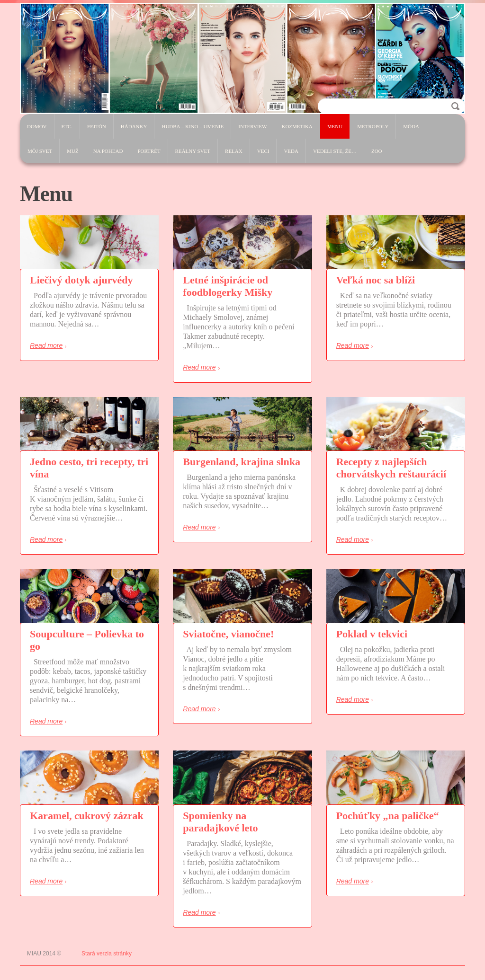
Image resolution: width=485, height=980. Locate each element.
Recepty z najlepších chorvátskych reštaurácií (391, 468)
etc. (67, 126)
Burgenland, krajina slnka (242, 462)
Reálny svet (193, 151)
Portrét (149, 151)
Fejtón (97, 126)
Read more (46, 345)
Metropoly (373, 126)
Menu (335, 126)
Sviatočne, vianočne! (228, 634)
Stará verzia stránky (107, 954)
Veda (291, 151)
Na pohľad (108, 151)
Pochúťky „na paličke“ (388, 816)
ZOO (377, 151)
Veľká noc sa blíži (376, 280)
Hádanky (134, 126)
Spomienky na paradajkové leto (220, 822)
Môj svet (40, 151)
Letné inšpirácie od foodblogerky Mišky (228, 286)
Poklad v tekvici (372, 634)
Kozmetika (297, 126)
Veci (263, 151)
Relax (234, 151)
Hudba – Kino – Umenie (193, 126)
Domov (37, 126)
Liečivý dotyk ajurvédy (81, 280)
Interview (252, 126)
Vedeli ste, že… (335, 151)
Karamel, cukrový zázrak (87, 816)
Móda (411, 126)
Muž (72, 151)
